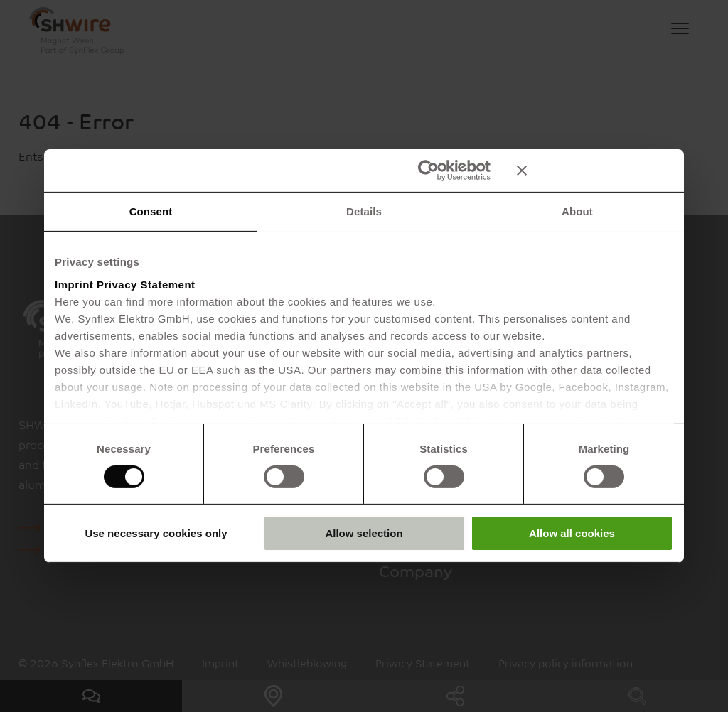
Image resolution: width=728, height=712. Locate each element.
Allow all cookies (572, 533)
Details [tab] (364, 211)
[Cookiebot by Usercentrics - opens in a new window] (428, 171)
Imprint (74, 284)
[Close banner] (595, 171)
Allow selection (364, 533)
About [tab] (577, 211)
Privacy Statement (146, 284)
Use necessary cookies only (156, 533)
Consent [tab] (151, 211)
